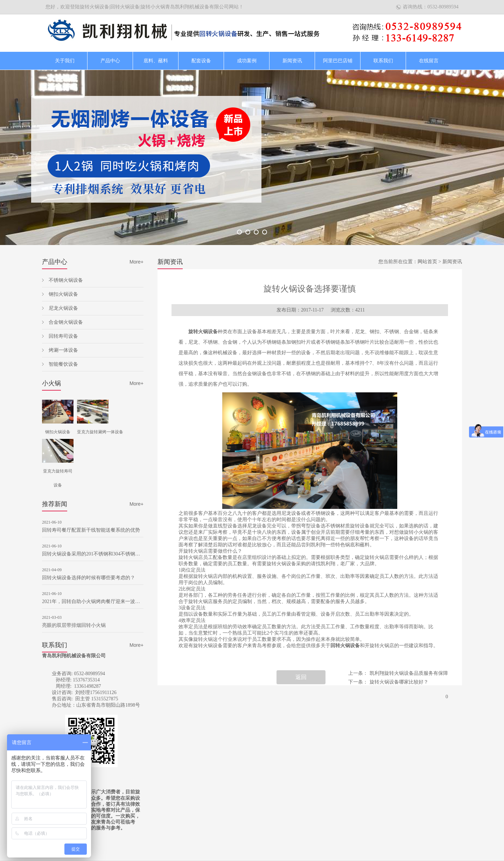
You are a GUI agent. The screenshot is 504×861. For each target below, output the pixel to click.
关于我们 (65, 61)
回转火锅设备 (345, 646)
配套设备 (201, 61)
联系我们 (383, 61)
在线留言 (429, 61)
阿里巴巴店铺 (338, 61)
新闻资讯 (292, 61)
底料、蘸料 (156, 61)
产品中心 (110, 61)
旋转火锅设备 (203, 332)
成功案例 (247, 61)
